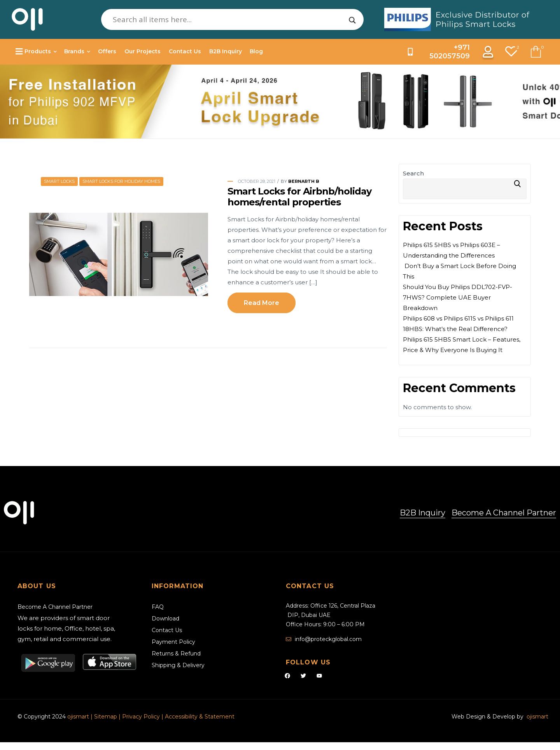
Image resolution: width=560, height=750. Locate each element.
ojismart (78, 717)
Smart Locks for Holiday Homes (121, 181)
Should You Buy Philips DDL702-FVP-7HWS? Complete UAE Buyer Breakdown (458, 297)
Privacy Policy (141, 717)
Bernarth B (304, 181)
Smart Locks (59, 181)
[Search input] (229, 19)
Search (413, 173)
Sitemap (106, 717)
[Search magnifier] (352, 20)
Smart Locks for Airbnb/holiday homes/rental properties (299, 197)
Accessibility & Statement (200, 717)
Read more (262, 303)
